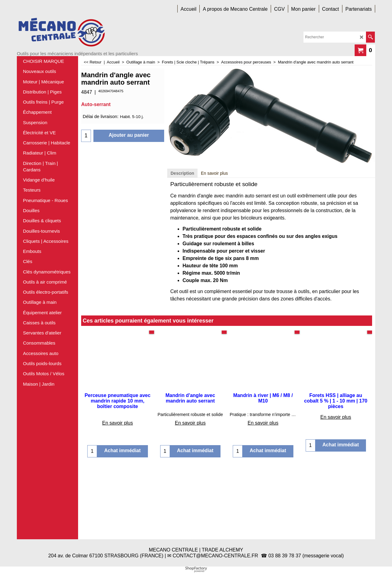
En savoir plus (214, 248)
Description (182, 248)
